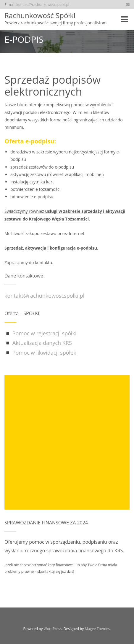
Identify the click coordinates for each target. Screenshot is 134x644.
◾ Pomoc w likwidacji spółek (40, 353)
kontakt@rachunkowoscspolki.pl (43, 4)
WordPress (53, 629)
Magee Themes (97, 629)
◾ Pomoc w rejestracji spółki (41, 333)
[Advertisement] (67, 442)
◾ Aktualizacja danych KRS (38, 343)
